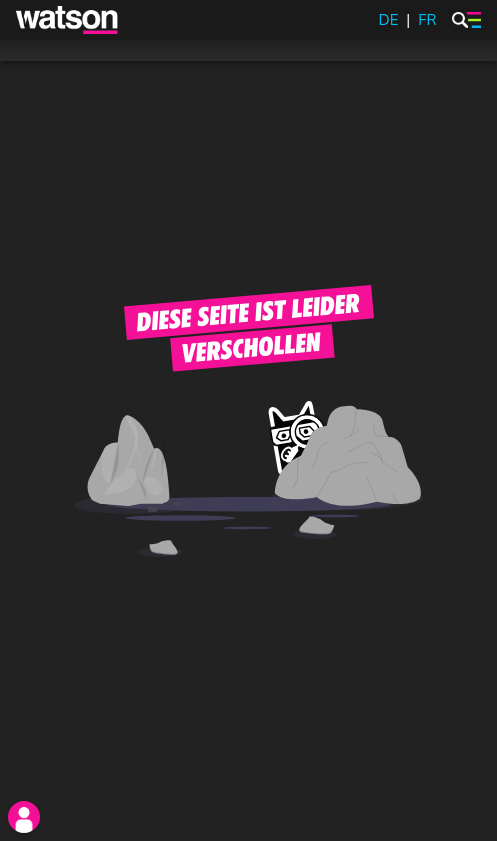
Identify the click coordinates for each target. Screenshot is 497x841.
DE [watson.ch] (389, 20)
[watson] (68, 20)
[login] (24, 817)
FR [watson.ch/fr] (427, 20)
